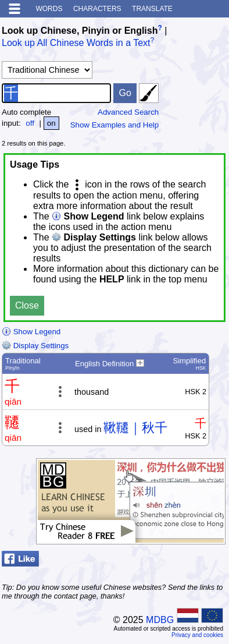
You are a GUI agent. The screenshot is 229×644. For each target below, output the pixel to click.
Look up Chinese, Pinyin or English (80, 31)
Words (49, 9)
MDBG (160, 620)
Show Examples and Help (115, 125)
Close (27, 305)
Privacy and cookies (197, 635)
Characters (97, 9)
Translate (152, 9)
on (51, 123)
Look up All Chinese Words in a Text (76, 43)
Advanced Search (128, 112)
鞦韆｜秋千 (135, 428)
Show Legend (31, 332)
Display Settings (35, 346)
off (30, 123)
